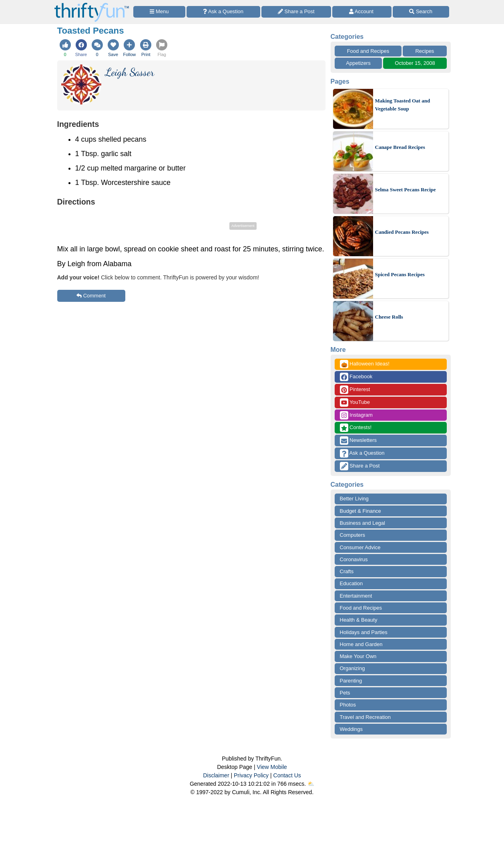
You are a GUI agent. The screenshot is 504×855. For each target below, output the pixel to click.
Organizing (352, 668)
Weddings (351, 729)
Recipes (425, 51)
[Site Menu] (159, 12)
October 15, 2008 (415, 63)
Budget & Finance (360, 511)
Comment (91, 296)
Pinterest (355, 390)
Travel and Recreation (365, 717)
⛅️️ (311, 784)
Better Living (354, 499)
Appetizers (358, 63)
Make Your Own (358, 656)
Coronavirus (354, 559)
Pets (345, 693)
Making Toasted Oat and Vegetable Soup (403, 105)
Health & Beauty (359, 620)
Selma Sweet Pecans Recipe (406, 190)
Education (351, 583)
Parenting (351, 681)
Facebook (356, 377)
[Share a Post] (296, 12)
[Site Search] (421, 12)
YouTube (355, 402)
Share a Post (360, 466)
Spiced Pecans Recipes (400, 274)
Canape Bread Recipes (400, 147)
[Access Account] (362, 12)
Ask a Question (362, 453)
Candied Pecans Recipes (402, 232)
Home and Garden (361, 644)
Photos (348, 705)
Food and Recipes (368, 51)
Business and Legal (362, 523)
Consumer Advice (360, 547)
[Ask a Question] (223, 12)
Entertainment (356, 596)
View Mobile (272, 767)
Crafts (347, 571)
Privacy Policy (251, 775)
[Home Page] (92, 5)
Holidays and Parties (364, 632)
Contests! (356, 428)
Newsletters (358, 441)
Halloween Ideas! (365, 364)
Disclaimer (216, 775)
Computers (353, 535)
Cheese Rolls (389, 317)
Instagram (356, 415)
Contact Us (287, 775)
